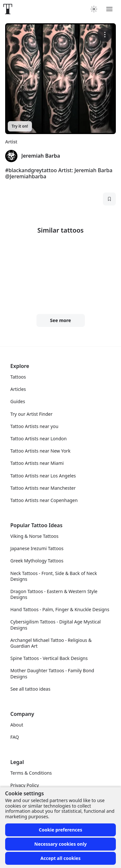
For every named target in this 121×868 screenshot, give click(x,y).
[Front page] (8, 9)
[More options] (105, 34)
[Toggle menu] (109, 9)
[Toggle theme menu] (94, 9)
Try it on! (20, 126)
